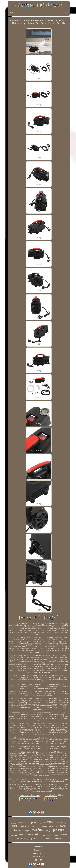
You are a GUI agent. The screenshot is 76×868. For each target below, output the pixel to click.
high (38, 834)
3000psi (51, 826)
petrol (63, 826)
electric (49, 822)
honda (42, 839)
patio (34, 822)
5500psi (20, 823)
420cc (41, 823)
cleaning (38, 827)
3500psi (27, 839)
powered (44, 826)
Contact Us (39, 850)
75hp (56, 835)
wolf (57, 823)
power (29, 834)
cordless (50, 835)
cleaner (17, 830)
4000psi (26, 831)
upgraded (14, 835)
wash (19, 838)
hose (21, 835)
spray (56, 826)
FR (41, 860)
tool (44, 835)
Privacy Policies (39, 853)
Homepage (39, 847)
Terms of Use (39, 857)
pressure (59, 830)
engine (23, 826)
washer (38, 830)
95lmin (64, 835)
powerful (14, 823)
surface (58, 839)
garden (34, 839)
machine (27, 823)
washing (63, 823)
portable (31, 826)
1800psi (49, 831)
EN (36, 860)
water (50, 838)
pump (15, 826)
